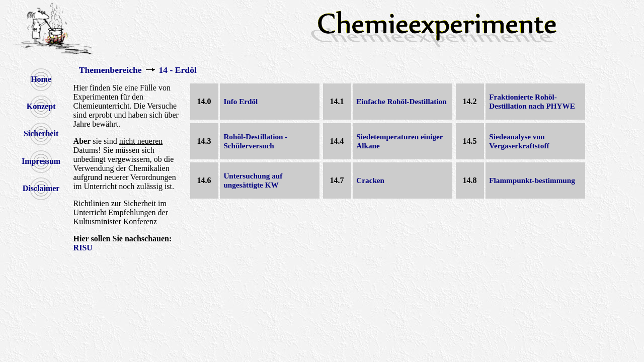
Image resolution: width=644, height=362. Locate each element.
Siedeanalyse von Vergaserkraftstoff (519, 141)
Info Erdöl (240, 101)
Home (41, 79)
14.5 (470, 141)
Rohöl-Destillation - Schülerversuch (255, 141)
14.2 (470, 101)
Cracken (370, 180)
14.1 (337, 101)
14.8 (470, 180)
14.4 (337, 141)
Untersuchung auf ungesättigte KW (253, 180)
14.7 (337, 180)
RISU (83, 248)
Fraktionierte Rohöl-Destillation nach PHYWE (532, 101)
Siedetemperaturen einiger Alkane (399, 141)
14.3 (204, 141)
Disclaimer (41, 188)
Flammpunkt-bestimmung (532, 180)
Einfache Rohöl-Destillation (401, 101)
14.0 (204, 101)
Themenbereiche (110, 70)
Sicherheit (41, 133)
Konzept (41, 106)
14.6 (204, 180)
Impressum (41, 161)
